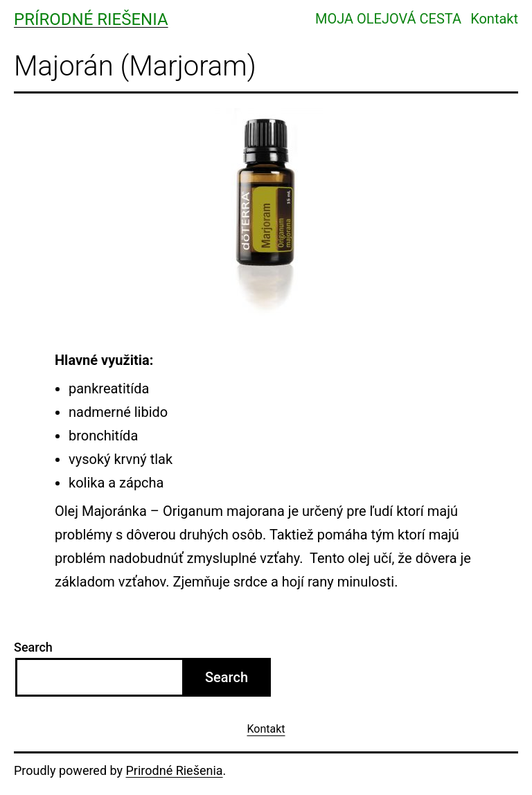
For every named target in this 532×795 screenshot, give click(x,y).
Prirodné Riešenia (175, 770)
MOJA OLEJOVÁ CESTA (388, 19)
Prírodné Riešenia (91, 19)
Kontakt (494, 19)
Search (33, 647)
